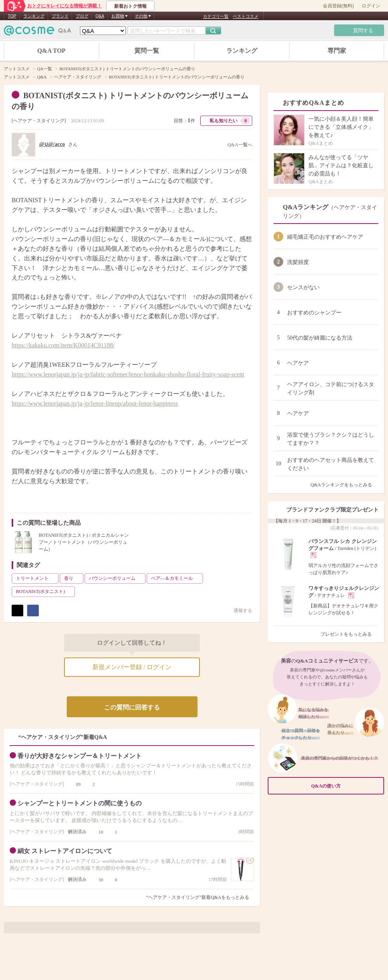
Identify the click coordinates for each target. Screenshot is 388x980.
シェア (33, 611)
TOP (12, 16)
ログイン (371, 6)
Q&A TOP (51, 51)
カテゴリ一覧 (216, 16)
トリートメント (36, 578)
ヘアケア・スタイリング (39, 121)
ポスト (17, 611)
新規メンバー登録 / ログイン (132, 667)
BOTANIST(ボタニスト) (45, 591)
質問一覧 (147, 51)
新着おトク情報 (130, 6)
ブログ (82, 16)
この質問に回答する (132, 707)
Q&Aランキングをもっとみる (344, 485)
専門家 (337, 51)
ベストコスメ (246, 16)
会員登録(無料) (338, 6)
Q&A (100, 16)
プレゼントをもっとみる (349, 634)
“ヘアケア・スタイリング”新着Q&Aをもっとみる (198, 897)
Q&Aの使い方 (345, 786)
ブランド (60, 16)
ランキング (34, 16)
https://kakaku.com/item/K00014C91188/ (63, 345)
